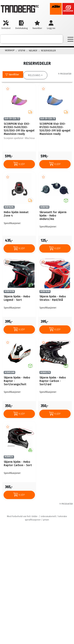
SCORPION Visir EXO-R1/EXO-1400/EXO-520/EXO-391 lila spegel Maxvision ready (19, 129)
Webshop (10, 50)
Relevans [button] (34, 75)
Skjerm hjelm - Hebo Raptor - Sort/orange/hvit (17, 381)
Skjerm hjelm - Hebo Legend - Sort (17, 298)
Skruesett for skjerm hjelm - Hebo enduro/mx (53, 216)
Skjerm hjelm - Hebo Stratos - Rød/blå (53, 298)
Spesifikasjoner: (12, 223)
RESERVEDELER (48, 51)
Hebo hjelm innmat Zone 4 (16, 214)
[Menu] (70, 39)
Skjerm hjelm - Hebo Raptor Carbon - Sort (18, 464)
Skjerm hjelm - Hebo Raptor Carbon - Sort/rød (53, 381)
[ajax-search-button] (57, 39)
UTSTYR (22, 51)
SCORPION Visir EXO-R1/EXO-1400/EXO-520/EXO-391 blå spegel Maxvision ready (55, 129)
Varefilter (12, 74)
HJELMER (33, 51)
